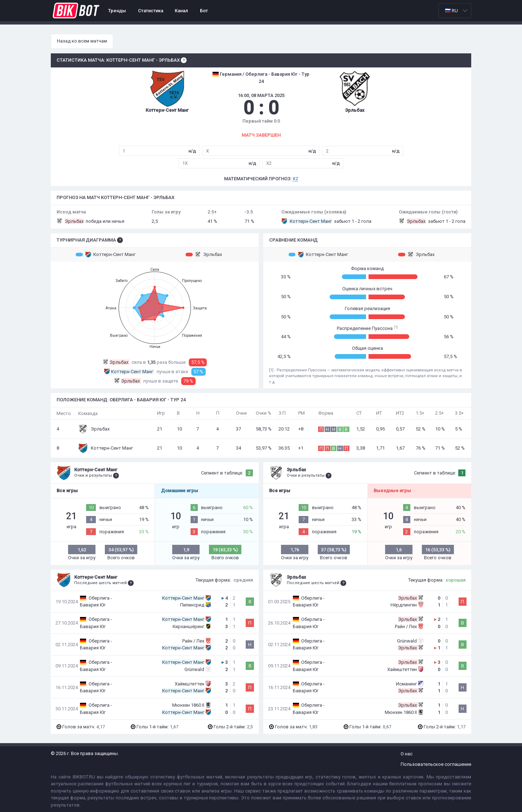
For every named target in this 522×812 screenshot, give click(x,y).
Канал (181, 11)
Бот (204, 11)
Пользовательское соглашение (436, 764)
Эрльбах (204, 255)
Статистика (151, 11)
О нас (407, 754)
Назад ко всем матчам (82, 41)
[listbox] (455, 11)
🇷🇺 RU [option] (451, 11)
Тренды (117, 11)
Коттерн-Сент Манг (106, 255)
